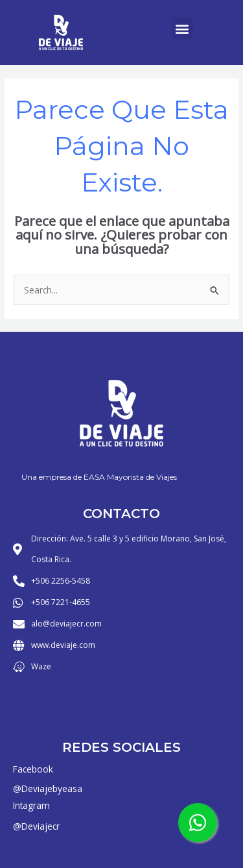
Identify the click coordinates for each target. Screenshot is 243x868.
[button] (182, 28)
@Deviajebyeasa (48, 788)
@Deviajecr (36, 826)
